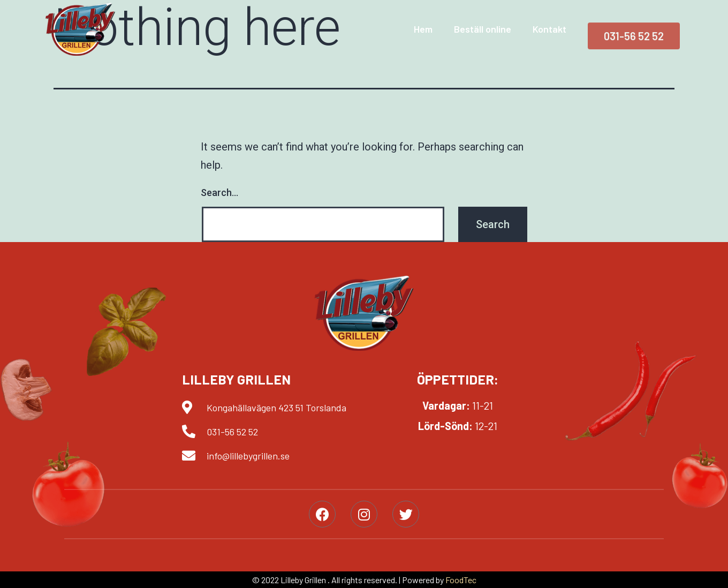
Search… (219, 193)
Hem (423, 29)
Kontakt (549, 29)
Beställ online (483, 29)
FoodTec (461, 580)
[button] (634, 39)
